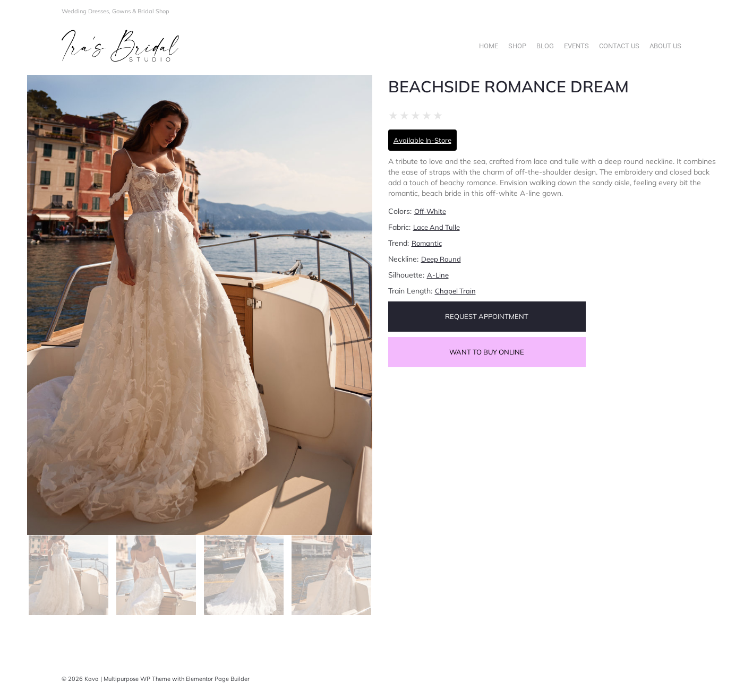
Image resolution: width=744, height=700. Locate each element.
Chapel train (455, 291)
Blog (545, 46)
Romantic (427, 243)
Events (576, 46)
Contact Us (619, 46)
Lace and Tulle (437, 227)
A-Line (438, 275)
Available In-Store (422, 140)
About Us (665, 46)
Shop (517, 46)
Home (489, 46)
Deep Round (441, 259)
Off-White (430, 211)
